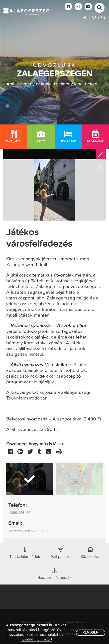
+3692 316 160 (19, 513)
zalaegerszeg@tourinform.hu (30, 530)
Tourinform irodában (27, 398)
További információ (37, 639)
